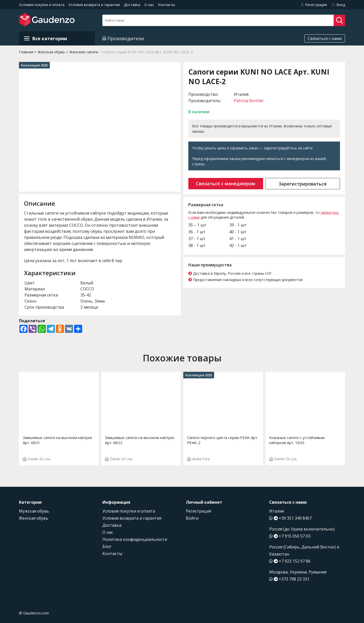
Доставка (132, 5)
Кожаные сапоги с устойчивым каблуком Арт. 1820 (297, 440)
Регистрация (198, 511)
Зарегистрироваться (303, 184)
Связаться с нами (325, 38)
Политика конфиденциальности (135, 539)
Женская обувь (34, 518)
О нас (149, 5)
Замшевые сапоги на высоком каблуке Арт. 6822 (140, 440)
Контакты (166, 5)
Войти (192, 518)
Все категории (45, 38)
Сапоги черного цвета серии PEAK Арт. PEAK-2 (223, 440)
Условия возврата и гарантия (94, 5)
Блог (107, 546)
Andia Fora (198, 459)
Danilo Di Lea (36, 459)
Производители (123, 38)
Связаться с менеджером (226, 183)
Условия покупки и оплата (42, 5)
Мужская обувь (34, 511)
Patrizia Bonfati (249, 101)
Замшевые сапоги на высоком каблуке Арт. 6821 (57, 440)
